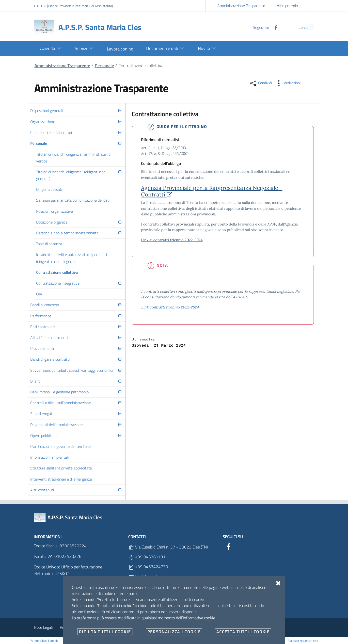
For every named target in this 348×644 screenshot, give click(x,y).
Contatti (159, 627)
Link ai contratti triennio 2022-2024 (172, 240)
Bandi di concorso (45, 305)
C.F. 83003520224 (149, 606)
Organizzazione (43, 122)
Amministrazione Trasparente (241, 6)
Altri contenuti (42, 490)
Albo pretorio (287, 6)
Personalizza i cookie (44, 641)
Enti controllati (42, 327)
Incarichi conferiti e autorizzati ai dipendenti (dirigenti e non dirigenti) (71, 258)
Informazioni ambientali (49, 457)
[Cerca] (308, 27)
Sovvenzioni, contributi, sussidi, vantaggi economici (71, 370)
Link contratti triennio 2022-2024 (170, 307)
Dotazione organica (52, 222)
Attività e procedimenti (49, 338)
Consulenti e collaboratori (51, 132)
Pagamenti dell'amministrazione (56, 425)
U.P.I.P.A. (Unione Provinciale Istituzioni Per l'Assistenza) (74, 6)
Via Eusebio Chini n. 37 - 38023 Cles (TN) (168, 547)
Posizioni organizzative (55, 211)
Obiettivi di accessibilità (243, 627)
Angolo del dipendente (126, 627)
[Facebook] (264, 27)
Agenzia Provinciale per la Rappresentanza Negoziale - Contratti (212, 191)
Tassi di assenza (49, 244)
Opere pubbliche (43, 435)
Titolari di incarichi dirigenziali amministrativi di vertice (74, 157)
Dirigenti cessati (49, 189)
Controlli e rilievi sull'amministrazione (61, 403)
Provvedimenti (42, 348)
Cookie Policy (90, 627)
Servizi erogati (42, 414)
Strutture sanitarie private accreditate (61, 468)
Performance (41, 316)
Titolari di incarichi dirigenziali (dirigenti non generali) (71, 175)
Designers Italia (272, 641)
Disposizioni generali (47, 111)
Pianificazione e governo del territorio (60, 446)
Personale (104, 66)
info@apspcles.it (147, 577)
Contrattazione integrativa (58, 283)
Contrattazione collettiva (57, 272)
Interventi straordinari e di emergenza (61, 479)
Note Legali (43, 627)
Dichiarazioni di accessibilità (195, 627)
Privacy (66, 627)
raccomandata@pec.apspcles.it (159, 587)
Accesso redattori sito (303, 641)
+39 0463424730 (148, 567)
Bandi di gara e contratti (50, 359)
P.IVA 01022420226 (150, 596)
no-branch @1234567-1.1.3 (221, 641)
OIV (39, 294)
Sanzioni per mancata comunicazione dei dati (73, 200)
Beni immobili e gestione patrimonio (59, 392)
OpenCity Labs (192, 641)
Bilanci (36, 381)
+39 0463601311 (148, 557)
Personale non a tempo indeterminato (67, 233)
